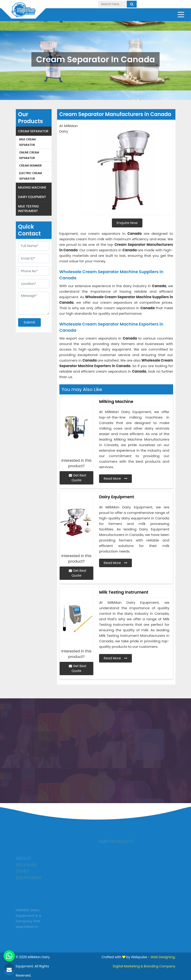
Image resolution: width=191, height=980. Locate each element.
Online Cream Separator (29, 155)
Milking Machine (32, 187)
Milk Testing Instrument (29, 209)
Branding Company (159, 966)
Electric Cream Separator (31, 176)
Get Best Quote (78, 478)
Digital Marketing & (128, 966)
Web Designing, (163, 957)
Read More (115, 479)
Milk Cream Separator (28, 142)
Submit (30, 322)
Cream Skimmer (30, 166)
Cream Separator (33, 131)
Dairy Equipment (32, 197)
